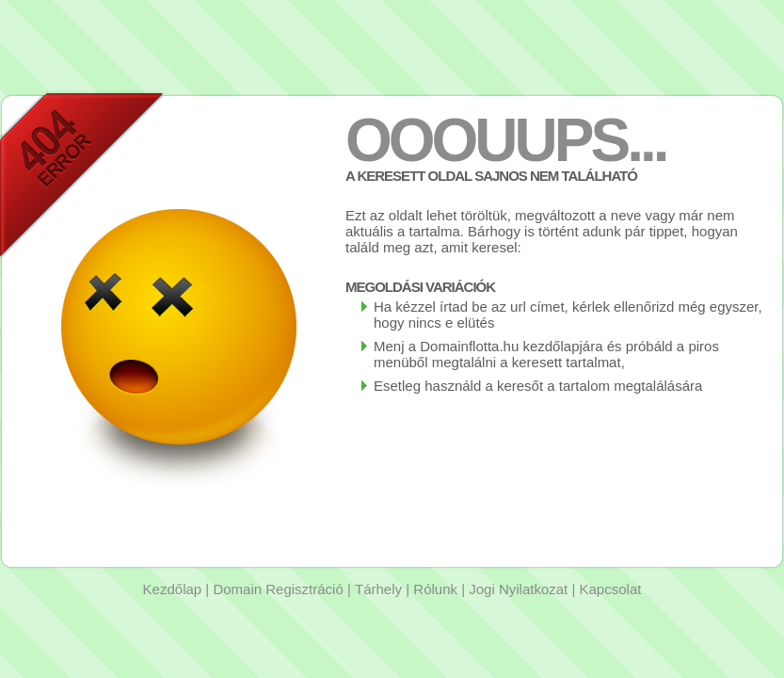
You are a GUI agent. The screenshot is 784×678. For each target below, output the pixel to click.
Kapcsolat (611, 589)
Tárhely (378, 589)
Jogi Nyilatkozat (518, 589)
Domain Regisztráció (278, 589)
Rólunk (435, 589)
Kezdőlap (173, 589)
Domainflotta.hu (469, 346)
